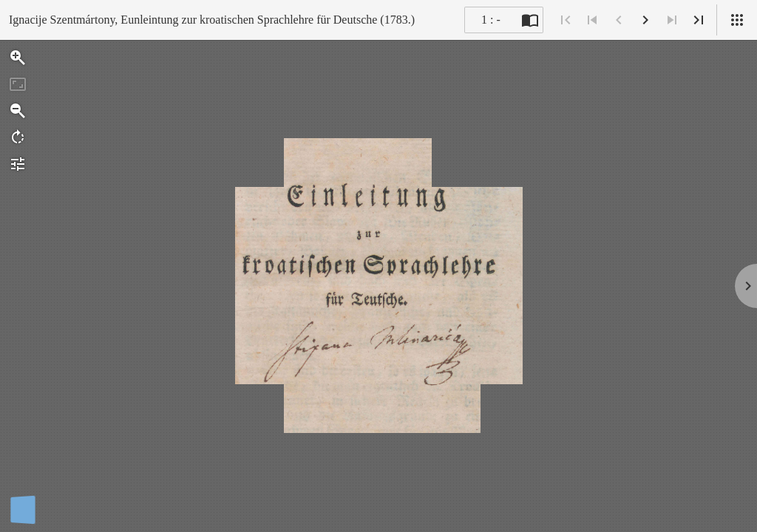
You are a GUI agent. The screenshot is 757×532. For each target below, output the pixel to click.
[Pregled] (737, 20)
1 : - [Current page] (491, 20)
